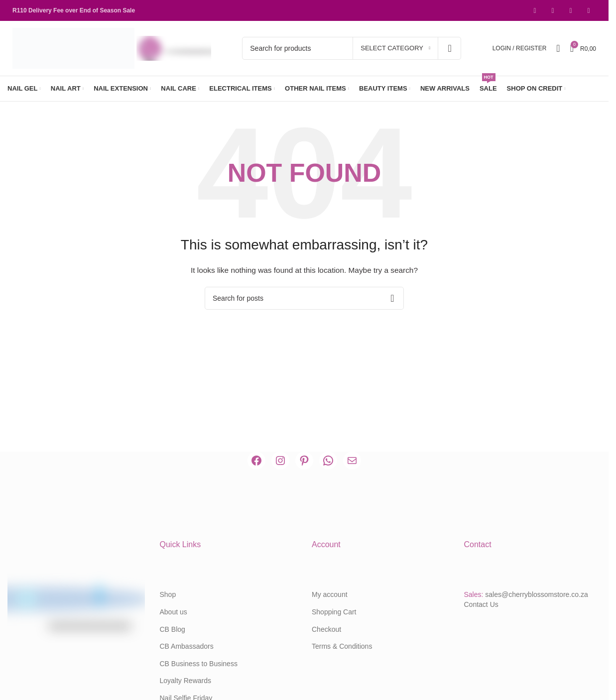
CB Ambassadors (187, 646)
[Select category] (395, 48)
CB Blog (173, 629)
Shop (168, 594)
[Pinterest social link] (571, 10)
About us (174, 612)
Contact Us (481, 604)
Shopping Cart (334, 612)
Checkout (326, 629)
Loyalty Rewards (186, 681)
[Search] (352, 48)
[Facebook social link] (535, 10)
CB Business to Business (199, 664)
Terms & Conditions (342, 646)
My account (330, 594)
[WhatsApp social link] (589, 10)
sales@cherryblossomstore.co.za (536, 594)
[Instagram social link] (553, 10)
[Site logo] (74, 48)
